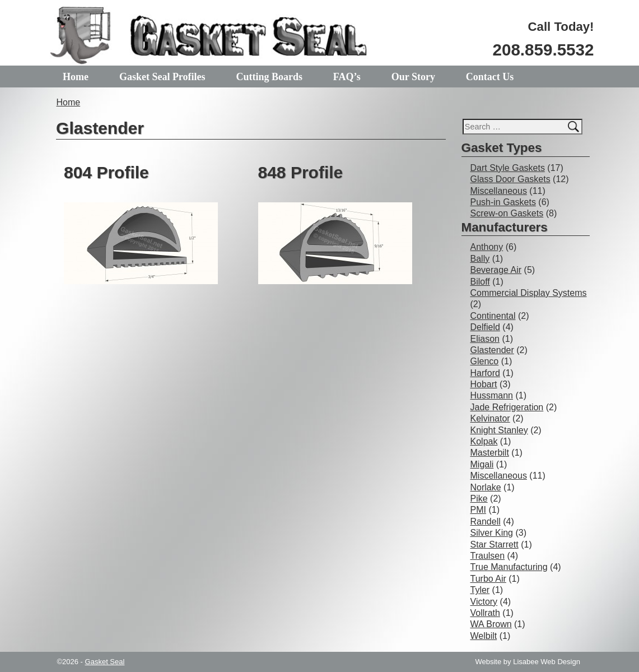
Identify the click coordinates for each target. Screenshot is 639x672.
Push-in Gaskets (503, 202)
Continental (493, 316)
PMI (478, 510)
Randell (486, 522)
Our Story (413, 77)
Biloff (480, 282)
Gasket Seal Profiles (162, 77)
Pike (479, 499)
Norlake (486, 487)
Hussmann (492, 395)
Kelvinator (490, 418)
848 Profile (301, 172)
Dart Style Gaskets (508, 168)
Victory (484, 602)
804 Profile (106, 172)
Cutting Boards (269, 77)
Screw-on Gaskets (507, 213)
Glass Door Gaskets (510, 179)
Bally (480, 259)
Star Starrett (495, 544)
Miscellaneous (499, 191)
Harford (485, 373)
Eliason (485, 339)
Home (76, 77)
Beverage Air (496, 270)
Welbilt (484, 636)
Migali (482, 464)
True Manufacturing (509, 567)
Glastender (492, 350)
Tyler (480, 590)
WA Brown (491, 624)
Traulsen (488, 556)
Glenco (485, 361)
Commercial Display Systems (529, 293)
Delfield (485, 327)
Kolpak (484, 441)
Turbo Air (488, 579)
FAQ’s (347, 77)
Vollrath (485, 613)
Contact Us (490, 77)
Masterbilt (490, 453)
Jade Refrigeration (507, 407)
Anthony (487, 247)
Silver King (492, 533)
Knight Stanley (499, 430)
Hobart (484, 384)
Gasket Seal (105, 662)
